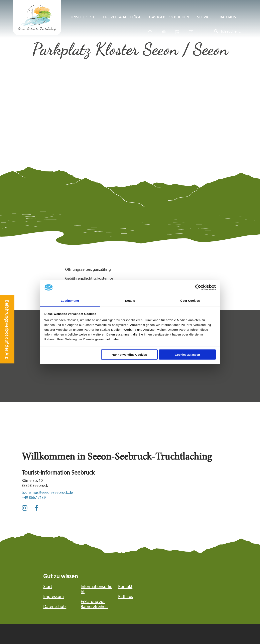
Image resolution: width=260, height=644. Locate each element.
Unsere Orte (83, 17)
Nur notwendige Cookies (129, 354)
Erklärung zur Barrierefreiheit (94, 604)
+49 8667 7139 (34, 497)
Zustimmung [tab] (70, 301)
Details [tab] (130, 301)
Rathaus (228, 17)
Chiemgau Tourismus (180, 629)
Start (48, 586)
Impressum (53, 596)
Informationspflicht (96, 589)
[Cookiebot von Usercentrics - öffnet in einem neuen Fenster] (198, 287)
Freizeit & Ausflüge (122, 17)
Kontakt (125, 586)
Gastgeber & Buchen (169, 17)
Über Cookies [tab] (190, 301)
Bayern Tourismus (218, 627)
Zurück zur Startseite (37, 18)
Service (204, 17)
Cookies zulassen (187, 354)
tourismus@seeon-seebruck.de (47, 492)
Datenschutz (55, 606)
